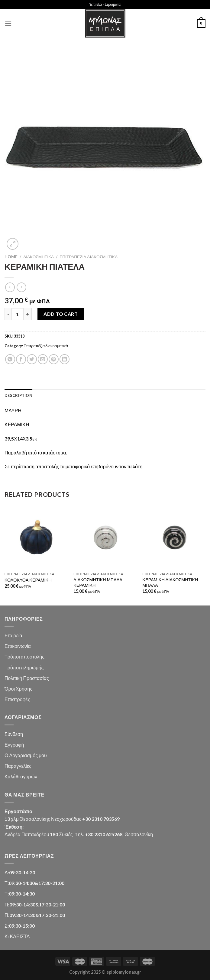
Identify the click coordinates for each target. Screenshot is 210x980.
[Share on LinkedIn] (65, 359)
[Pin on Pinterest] (54, 359)
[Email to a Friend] (43, 359)
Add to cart (61, 314)
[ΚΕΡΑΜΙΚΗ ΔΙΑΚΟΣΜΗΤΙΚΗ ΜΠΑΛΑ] (174, 537)
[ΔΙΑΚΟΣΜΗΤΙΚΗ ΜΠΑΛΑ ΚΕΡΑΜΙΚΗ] (105, 537)
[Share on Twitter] (32, 359)
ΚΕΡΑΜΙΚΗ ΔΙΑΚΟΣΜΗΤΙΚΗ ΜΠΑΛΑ (170, 582)
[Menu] (8, 23)
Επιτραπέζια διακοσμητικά (89, 257)
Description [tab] (18, 395)
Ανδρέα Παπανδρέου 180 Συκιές (39, 834)
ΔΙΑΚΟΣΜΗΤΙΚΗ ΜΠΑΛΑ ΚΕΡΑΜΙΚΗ (98, 582)
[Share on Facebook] (21, 359)
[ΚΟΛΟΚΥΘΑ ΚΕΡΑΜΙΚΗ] (36, 537)
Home (11, 257)
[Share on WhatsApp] (10, 359)
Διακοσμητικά (39, 257)
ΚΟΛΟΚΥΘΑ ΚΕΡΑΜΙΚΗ (28, 580)
